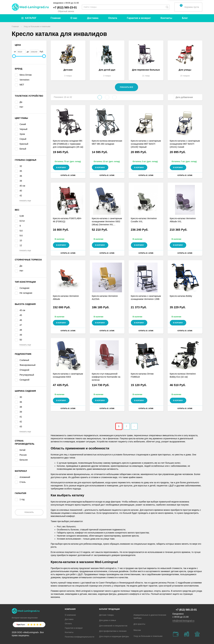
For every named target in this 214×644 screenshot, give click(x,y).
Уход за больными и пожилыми (148, 636)
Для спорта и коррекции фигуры (114, 636)
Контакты (166, 18)
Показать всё (127, 87)
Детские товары (107, 615)
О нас (74, 18)
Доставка (93, 18)
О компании (70, 615)
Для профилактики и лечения (113, 631)
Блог (185, 18)
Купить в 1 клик (68, 175)
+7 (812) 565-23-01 (65, 8)
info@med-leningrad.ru (184, 621)
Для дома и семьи (108, 620)
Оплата (113, 18)
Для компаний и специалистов (113, 626)
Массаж (137, 630)
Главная (56, 18)
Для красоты (139, 624)
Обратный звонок (66, 11)
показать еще (25, 201)
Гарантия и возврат (139, 18)
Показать (29, 512)
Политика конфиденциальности (80, 637)
